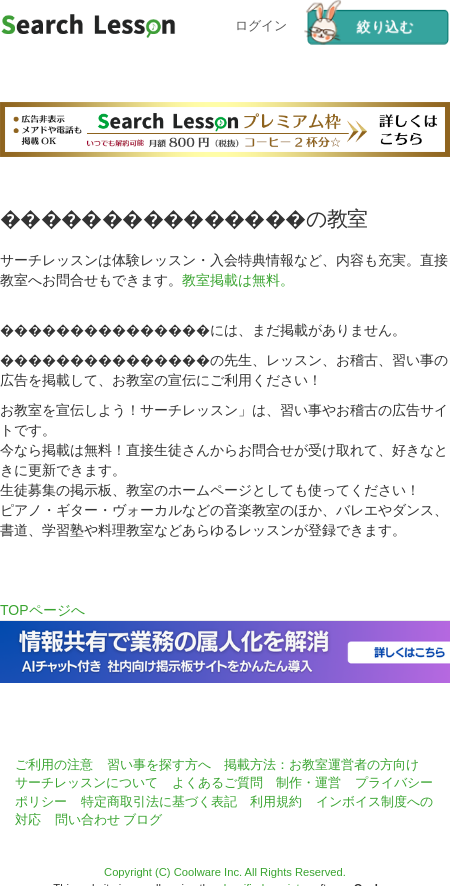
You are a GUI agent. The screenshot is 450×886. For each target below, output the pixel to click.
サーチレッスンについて (86, 782)
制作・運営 (308, 782)
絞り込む (360, 27)
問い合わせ (87, 819)
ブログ (142, 819)
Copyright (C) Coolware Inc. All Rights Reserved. (225, 872)
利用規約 (276, 801)
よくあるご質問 (217, 782)
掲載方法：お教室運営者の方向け (321, 764)
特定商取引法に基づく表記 (159, 801)
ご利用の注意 (54, 764)
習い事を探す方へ (159, 764)
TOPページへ (42, 610)
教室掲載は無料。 (238, 280)
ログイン (261, 23)
